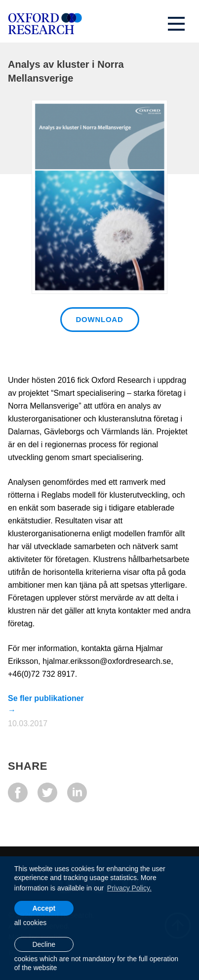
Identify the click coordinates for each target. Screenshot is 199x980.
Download (100, 319)
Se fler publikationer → (46, 698)
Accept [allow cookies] (44, 908)
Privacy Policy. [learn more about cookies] (129, 888)
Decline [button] (44, 944)
